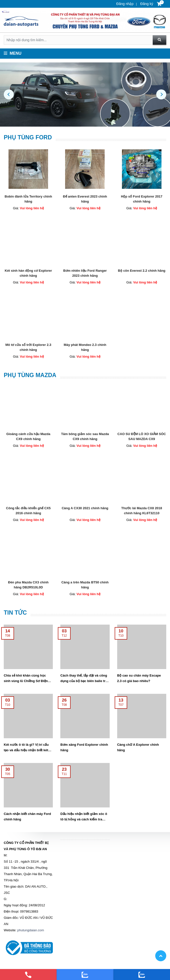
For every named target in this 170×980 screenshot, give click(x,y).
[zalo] (85, 975)
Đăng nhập (125, 4)
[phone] (28, 975)
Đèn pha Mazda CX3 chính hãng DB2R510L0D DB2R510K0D (28, 587)
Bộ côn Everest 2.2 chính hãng (142, 271)
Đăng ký (146, 4)
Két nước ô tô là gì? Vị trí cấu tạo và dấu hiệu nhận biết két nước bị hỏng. (26, 750)
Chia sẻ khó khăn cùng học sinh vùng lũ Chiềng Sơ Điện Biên (26, 681)
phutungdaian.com (31, 930)
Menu (13, 53)
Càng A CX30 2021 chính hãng (85, 508)
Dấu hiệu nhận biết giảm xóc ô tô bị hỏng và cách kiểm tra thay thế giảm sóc (84, 819)
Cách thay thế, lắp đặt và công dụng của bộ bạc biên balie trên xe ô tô (85, 681)
